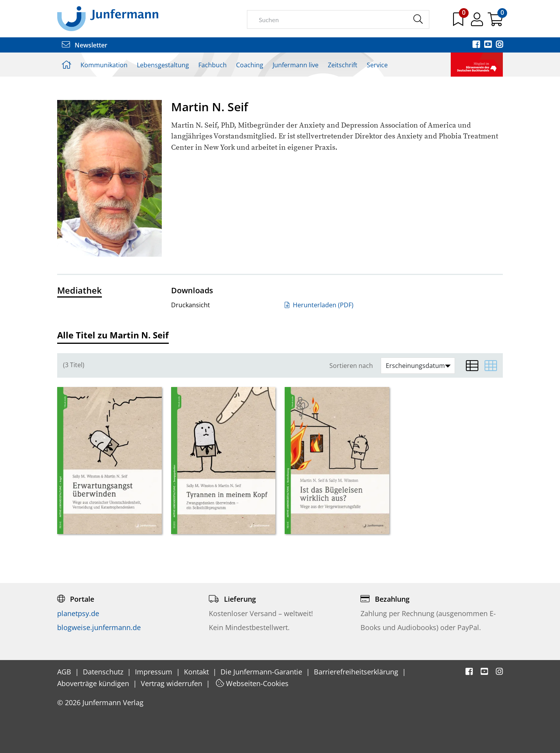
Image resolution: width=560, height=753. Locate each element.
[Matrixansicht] (491, 366)
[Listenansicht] (472, 366)
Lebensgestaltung (163, 65)
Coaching (250, 65)
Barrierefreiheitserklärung (357, 672)
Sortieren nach (351, 366)
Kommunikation (104, 65)
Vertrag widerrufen (172, 683)
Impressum (155, 672)
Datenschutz (104, 672)
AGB (65, 672)
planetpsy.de (78, 613)
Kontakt (197, 672)
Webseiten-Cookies (252, 683)
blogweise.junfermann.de (99, 627)
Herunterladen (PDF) (319, 305)
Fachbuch (213, 65)
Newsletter (85, 45)
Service (377, 65)
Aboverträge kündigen (94, 683)
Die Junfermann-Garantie (262, 672)
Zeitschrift (343, 65)
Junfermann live (296, 65)
